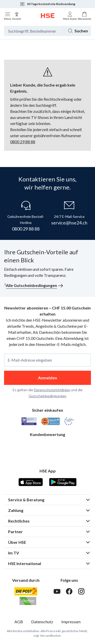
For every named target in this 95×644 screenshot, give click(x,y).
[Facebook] (69, 591)
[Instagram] (81, 591)
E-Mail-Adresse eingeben (30, 360)
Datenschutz (42, 622)
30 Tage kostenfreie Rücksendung (48, 4)
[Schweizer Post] (26, 591)
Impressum (71, 622)
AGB (19, 622)
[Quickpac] (28, 601)
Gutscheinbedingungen (48, 396)
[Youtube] (57, 591)
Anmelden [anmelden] (48, 378)
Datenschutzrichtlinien (52, 390)
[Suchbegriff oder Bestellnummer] (34, 31)
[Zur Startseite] (48, 16)
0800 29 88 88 (23, 142)
